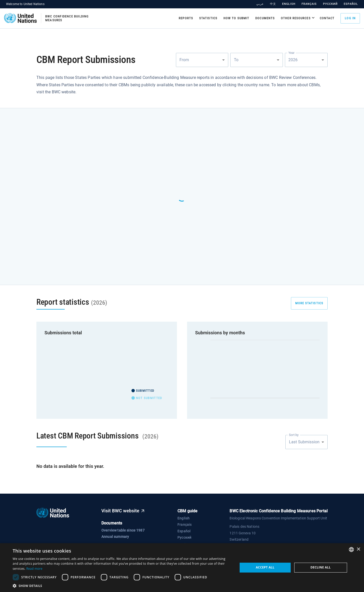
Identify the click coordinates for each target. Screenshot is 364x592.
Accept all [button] (265, 567)
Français (309, 4)
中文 (273, 4)
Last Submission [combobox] (304, 442)
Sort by (294, 435)
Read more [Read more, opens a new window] (34, 569)
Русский (331, 4)
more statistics (309, 303)
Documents (265, 18)
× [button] (358, 549)
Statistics (208, 18)
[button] (122, 586)
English (289, 4)
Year (291, 53)
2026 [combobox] (293, 60)
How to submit (236, 18)
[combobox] (202, 60)
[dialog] (182, 568)
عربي (260, 4)
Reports (186, 18)
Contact (327, 18)
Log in (350, 18)
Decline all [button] (321, 567)
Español (351, 4)
